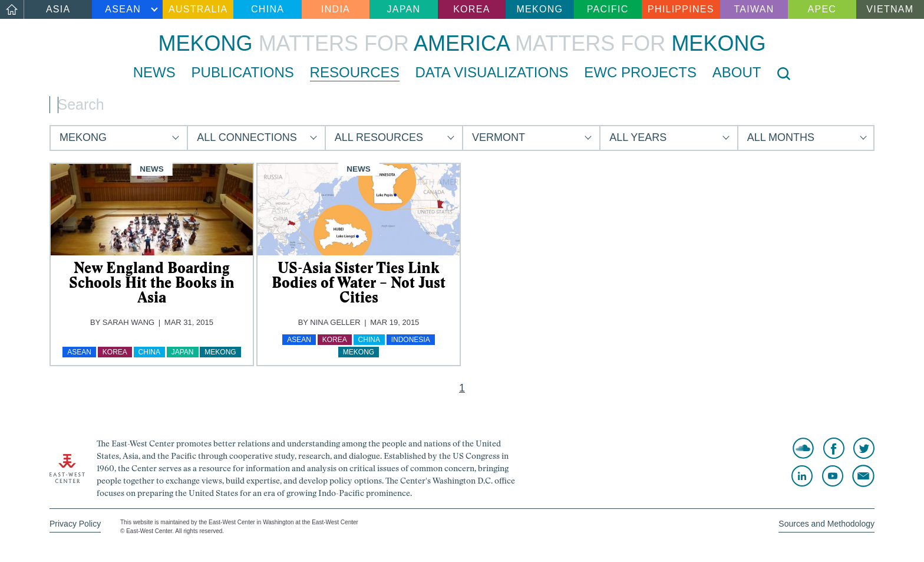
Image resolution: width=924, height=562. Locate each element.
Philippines (681, 9)
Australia (198, 9)
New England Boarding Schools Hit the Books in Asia (152, 282)
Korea (471, 9)
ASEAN (123, 9)
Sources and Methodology (826, 524)
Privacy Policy (75, 524)
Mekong (539, 9)
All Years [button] (638, 137)
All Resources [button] (379, 137)
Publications (243, 72)
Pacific (608, 9)
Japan (404, 9)
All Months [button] (781, 137)
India (336, 9)
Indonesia (411, 340)
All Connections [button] (247, 137)
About (737, 72)
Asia (58, 9)
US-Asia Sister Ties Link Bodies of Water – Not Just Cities (359, 282)
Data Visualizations (491, 72)
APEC (822, 9)
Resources (355, 72)
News (154, 72)
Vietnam (890, 9)
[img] (152, 210)
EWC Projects (640, 72)
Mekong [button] (83, 137)
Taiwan (754, 9)
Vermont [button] (499, 137)
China (268, 9)
